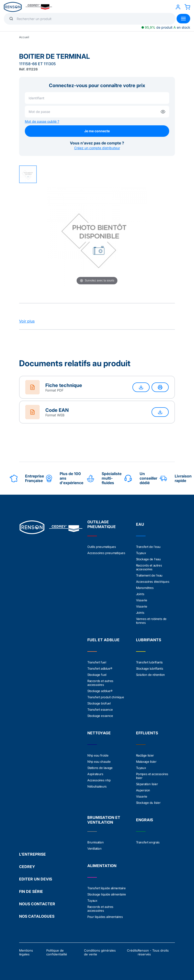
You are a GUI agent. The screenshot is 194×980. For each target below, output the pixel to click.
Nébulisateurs (97, 786)
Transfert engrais (148, 842)
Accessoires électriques (153, 582)
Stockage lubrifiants (150, 668)
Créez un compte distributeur (97, 148)
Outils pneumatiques (102, 547)
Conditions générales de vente (100, 952)
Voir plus (27, 321)
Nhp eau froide (98, 755)
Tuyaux (141, 553)
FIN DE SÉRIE (31, 891)
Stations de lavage (100, 768)
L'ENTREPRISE (32, 854)
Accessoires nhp (99, 780)
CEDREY (27, 867)
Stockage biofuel (99, 703)
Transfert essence (100, 710)
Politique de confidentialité (57, 952)
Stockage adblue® (100, 691)
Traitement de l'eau (149, 575)
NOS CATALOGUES (37, 916)
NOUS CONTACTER (37, 904)
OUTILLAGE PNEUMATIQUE (102, 524)
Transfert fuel (97, 662)
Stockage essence (100, 716)
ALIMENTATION (102, 866)
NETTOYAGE (99, 733)
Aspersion (143, 790)
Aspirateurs (95, 774)
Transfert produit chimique (106, 697)
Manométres (145, 588)
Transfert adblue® (100, 668)
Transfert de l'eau (148, 547)
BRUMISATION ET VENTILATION (104, 820)
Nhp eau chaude (99, 762)
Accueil (24, 37)
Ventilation (94, 848)
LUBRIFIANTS (149, 640)
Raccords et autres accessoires (149, 567)
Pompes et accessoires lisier (152, 776)
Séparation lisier (147, 784)
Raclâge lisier (145, 755)
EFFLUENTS (147, 733)
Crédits (132, 950)
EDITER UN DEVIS (36, 879)
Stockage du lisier (148, 803)
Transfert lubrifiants (149, 662)
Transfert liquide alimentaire (106, 888)
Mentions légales (26, 952)
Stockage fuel (97, 675)
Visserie (142, 600)
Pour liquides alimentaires (105, 917)
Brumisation (96, 842)
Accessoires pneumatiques (106, 553)
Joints (140, 594)
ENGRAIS (144, 820)
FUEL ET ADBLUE (103, 640)
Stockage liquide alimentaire (107, 894)
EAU (140, 524)
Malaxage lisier (146, 762)
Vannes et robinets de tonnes (151, 621)
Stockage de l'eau (148, 559)
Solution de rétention (151, 675)
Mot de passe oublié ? (42, 121)
